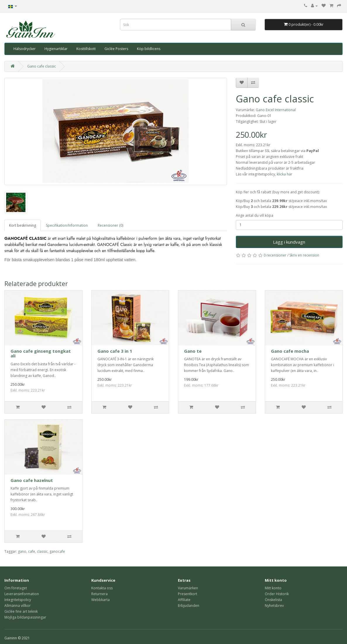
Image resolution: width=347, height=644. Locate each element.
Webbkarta (101, 600)
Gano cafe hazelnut (32, 480)
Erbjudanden (189, 606)
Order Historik (277, 594)
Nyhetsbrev (274, 606)
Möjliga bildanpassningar (25, 617)
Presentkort (188, 594)
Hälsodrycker (25, 49)
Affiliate (184, 600)
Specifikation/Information (67, 225)
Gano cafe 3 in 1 (115, 351)
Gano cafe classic (42, 66)
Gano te (193, 351)
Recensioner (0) (110, 225)
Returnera (99, 594)
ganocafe (57, 551)
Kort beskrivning (23, 225)
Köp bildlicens (149, 49)
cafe (32, 551)
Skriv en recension (304, 255)
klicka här (285, 174)
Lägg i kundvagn (289, 242)
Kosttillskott (86, 49)
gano (22, 551)
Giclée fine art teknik (21, 611)
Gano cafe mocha (290, 351)
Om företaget (16, 588)
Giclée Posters (116, 49)
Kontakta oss (102, 588)
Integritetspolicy (18, 600)
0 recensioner (275, 255)
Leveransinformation (22, 594)
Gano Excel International (276, 110)
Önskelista (273, 600)
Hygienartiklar (56, 49)
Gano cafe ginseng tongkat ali (41, 353)
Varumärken (188, 588)
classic (42, 551)
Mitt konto (273, 588)
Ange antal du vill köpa (255, 215)
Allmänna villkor (18, 606)
